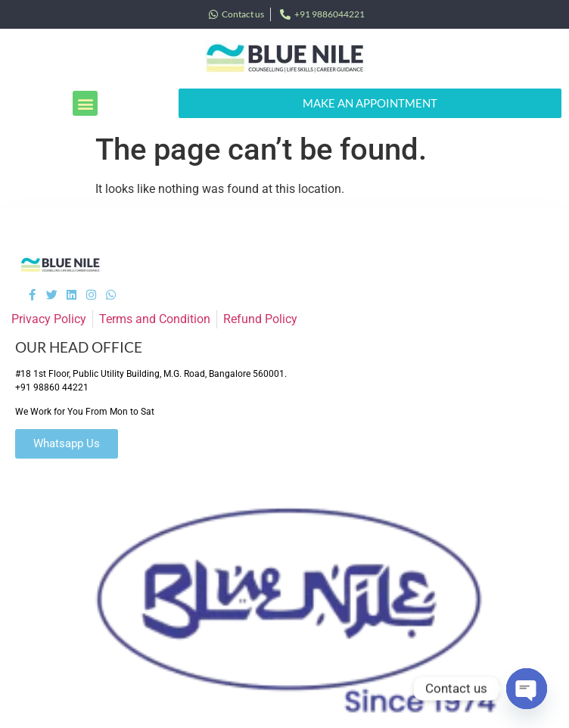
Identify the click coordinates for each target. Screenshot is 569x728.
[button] (85, 103)
